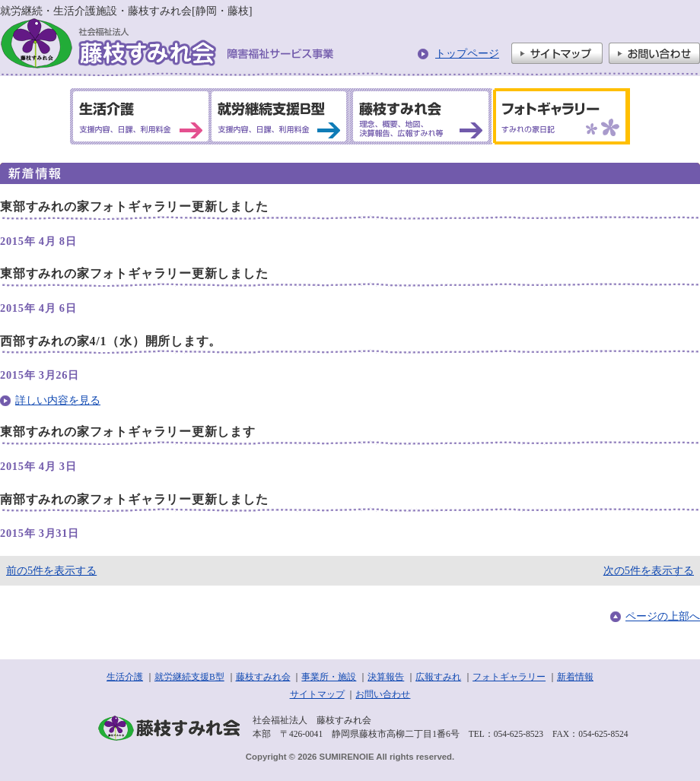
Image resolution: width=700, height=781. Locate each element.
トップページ (467, 53)
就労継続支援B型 (189, 677)
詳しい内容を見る (58, 400)
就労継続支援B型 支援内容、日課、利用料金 (279, 116)
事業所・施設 (329, 677)
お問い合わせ (654, 53)
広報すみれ (438, 677)
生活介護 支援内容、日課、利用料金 (141, 116)
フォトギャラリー (509, 677)
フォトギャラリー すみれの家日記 (558, 116)
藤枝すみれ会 (263, 677)
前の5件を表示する (51, 570)
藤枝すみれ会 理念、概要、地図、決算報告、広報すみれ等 (419, 116)
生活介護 (125, 677)
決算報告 (386, 677)
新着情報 (575, 677)
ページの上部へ (663, 616)
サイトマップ (557, 53)
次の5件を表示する (649, 570)
